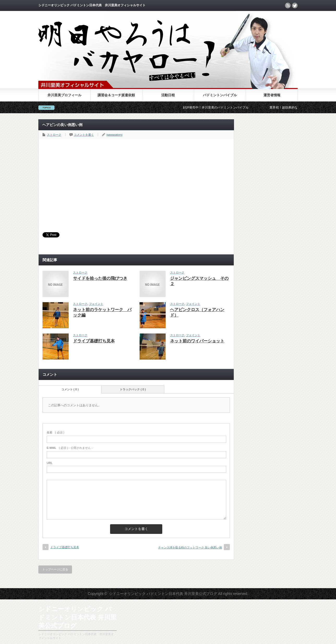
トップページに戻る (55, 569)
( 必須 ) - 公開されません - (70, 448)
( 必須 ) (55, 432)
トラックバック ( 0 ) (133, 389)
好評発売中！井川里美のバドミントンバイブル (219, 108)
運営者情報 (272, 95)
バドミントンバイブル (220, 95)
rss (288, 5)
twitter (295, 5)
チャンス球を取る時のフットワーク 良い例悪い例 (190, 547)
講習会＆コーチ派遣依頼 (116, 95)
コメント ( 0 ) (70, 389)
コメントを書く (84, 135)
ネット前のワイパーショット (197, 341)
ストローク (54, 135)
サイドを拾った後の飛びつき (100, 278)
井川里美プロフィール (64, 95)
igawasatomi (114, 135)
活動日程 (168, 95)
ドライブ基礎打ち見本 (94, 341)
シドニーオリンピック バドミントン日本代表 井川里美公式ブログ (168, 50)
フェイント (96, 304)
